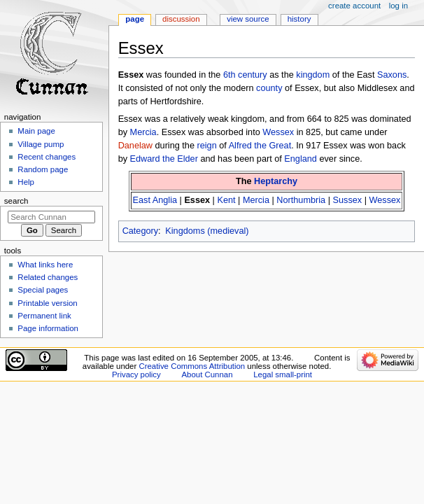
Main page (36, 131)
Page (135, 19)
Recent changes (47, 157)
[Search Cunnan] (51, 217)
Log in (398, 6)
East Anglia (155, 200)
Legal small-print (283, 374)
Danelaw (135, 146)
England (301, 159)
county (269, 88)
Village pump (41, 144)
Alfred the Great (260, 146)
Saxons (392, 75)
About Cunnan (207, 374)
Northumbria (301, 200)
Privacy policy (136, 374)
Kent (226, 200)
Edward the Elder (164, 159)
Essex (197, 200)
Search (16, 201)
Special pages (43, 290)
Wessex (278, 132)
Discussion (181, 19)
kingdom (313, 75)
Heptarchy (276, 181)
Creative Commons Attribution (192, 366)
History (299, 19)
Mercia (143, 132)
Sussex (348, 200)
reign (206, 146)
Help (26, 182)
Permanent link (44, 316)
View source (248, 19)
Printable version (47, 303)
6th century (245, 75)
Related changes (48, 277)
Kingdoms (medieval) (207, 231)
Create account (354, 6)
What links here (45, 265)
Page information (48, 328)
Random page (43, 169)
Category (140, 231)
